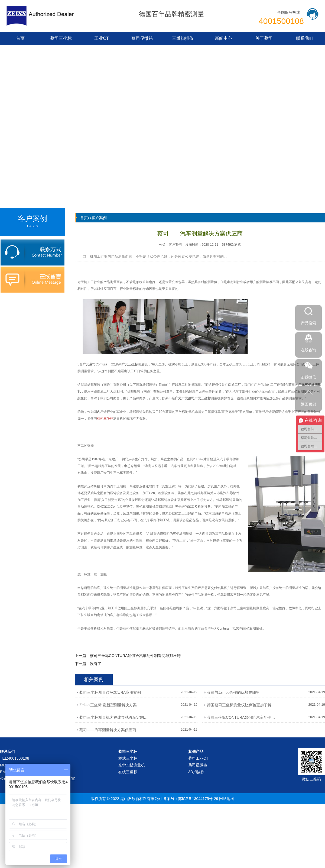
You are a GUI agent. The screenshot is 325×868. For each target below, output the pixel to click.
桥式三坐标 (128, 758)
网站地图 (227, 799)
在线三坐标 (128, 772)
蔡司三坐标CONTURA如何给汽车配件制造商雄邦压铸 (135, 656)
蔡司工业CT (198, 758)
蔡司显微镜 (142, 38)
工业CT (101, 38)
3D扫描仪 (196, 772)
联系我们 (305, 38)
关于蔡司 (264, 38)
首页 (20, 38)
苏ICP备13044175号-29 (198, 799)
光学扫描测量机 (132, 765)
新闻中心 (223, 38)
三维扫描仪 (183, 38)
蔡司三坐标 (61, 38)
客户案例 (99, 218)
